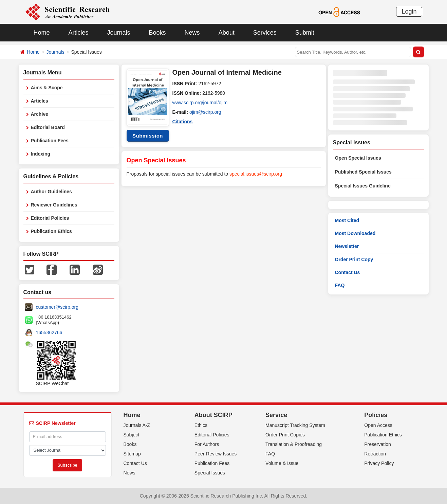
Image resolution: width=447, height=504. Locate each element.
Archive (40, 114)
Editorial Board (48, 127)
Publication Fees (50, 141)
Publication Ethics (51, 231)
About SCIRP (213, 415)
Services (265, 33)
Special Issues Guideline (363, 186)
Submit (305, 33)
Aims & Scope (47, 88)
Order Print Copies (285, 435)
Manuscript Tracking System (295, 425)
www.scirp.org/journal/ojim (200, 103)
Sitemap (132, 454)
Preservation (378, 444)
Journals (119, 33)
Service (276, 415)
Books (157, 33)
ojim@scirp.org (205, 112)
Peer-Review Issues (216, 454)
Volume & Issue (282, 463)
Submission (148, 136)
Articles (79, 33)
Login (409, 12)
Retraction (375, 454)
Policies (376, 415)
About (227, 33)
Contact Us (348, 272)
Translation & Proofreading (294, 444)
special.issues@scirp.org (256, 174)
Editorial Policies (50, 218)
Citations (183, 122)
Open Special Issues (358, 158)
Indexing (41, 154)
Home (42, 33)
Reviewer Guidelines (54, 205)
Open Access (378, 425)
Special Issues (210, 473)
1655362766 (49, 332)
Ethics (201, 425)
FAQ (340, 285)
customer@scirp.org (57, 307)
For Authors (207, 444)
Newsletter (347, 246)
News (192, 33)
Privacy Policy (379, 463)
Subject (132, 435)
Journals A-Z (137, 425)
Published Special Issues (363, 172)
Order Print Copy (354, 259)
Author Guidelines (51, 192)
